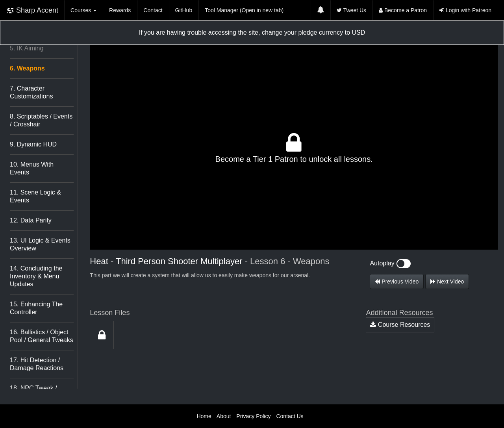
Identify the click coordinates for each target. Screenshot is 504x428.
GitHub (184, 10)
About (224, 416)
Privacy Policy (253, 416)
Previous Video (397, 282)
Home (204, 416)
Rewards (120, 10)
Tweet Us (351, 10)
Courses (83, 10)
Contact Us (290, 416)
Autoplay (390, 263)
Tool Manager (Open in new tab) (244, 10)
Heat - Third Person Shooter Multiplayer (166, 261)
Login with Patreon (465, 10)
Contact (153, 10)
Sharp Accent (32, 10)
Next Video (447, 282)
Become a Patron (403, 10)
